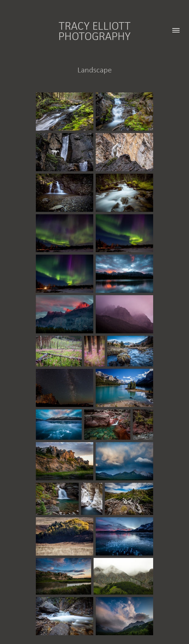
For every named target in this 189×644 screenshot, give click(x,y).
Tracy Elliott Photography (96, 31)
